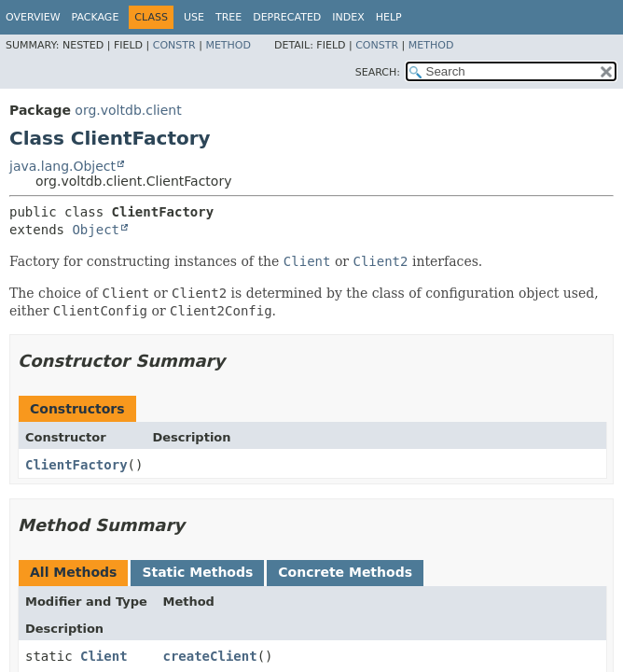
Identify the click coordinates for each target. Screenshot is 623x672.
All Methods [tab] (73, 572)
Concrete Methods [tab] (345, 572)
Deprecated (287, 17)
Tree (228, 17)
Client (104, 656)
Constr (174, 45)
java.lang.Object (62, 166)
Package (96, 17)
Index (348, 17)
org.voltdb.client (128, 110)
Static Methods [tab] (197, 572)
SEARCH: (378, 72)
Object (96, 230)
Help (389, 17)
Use (194, 17)
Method (228, 45)
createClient (209, 656)
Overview (33, 17)
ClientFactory (76, 465)
